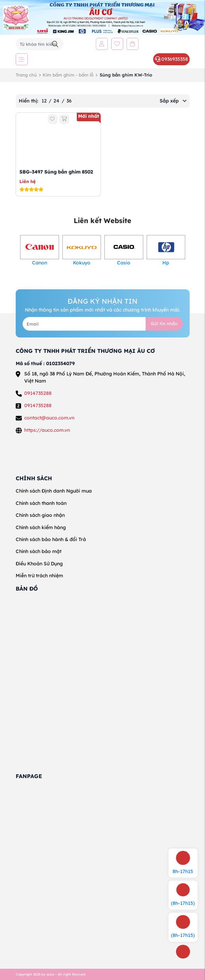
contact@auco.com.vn (49, 418)
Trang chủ (26, 75)
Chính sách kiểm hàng (41, 527)
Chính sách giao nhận (40, 515)
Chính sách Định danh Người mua (54, 491)
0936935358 (171, 59)
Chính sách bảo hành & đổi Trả (51, 539)
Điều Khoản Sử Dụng (39, 564)
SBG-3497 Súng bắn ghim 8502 (56, 172)
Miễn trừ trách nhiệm (39, 576)
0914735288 (38, 393)
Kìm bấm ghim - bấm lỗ (68, 75)
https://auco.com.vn (47, 430)
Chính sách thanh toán (41, 503)
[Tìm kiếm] (55, 44)
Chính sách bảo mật (39, 551)
